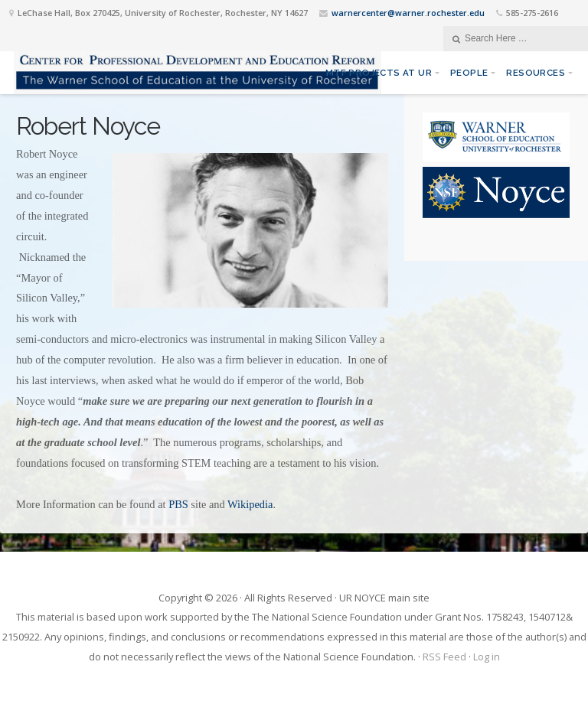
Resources (536, 73)
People (469, 73)
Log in (487, 657)
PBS (178, 504)
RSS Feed (444, 657)
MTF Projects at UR (379, 73)
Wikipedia (250, 504)
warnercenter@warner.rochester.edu (408, 13)
